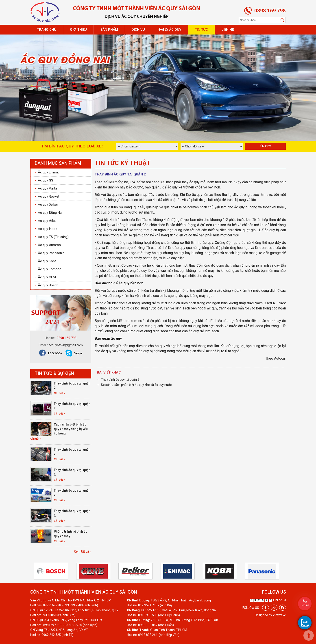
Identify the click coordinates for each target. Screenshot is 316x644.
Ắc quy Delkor (47, 205)
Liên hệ (228, 30)
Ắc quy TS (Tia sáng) (52, 237)
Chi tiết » (59, 393)
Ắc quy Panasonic (50, 253)
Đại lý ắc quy (170, 30)
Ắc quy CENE (46, 277)
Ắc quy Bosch (47, 285)
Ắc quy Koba (46, 261)
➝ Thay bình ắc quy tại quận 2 (118, 380)
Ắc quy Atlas (46, 221)
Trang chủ (47, 30)
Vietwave (279, 615)
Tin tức (201, 30)
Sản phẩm (109, 30)
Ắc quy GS (44, 180)
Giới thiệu (78, 30)
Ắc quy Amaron (48, 245)
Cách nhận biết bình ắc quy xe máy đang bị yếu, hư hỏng (71, 429)
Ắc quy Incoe (46, 229)
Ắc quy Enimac (47, 172)
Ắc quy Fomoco (48, 269)
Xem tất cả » (83, 551)
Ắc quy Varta (46, 188)
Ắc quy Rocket (47, 197)
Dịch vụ (138, 30)
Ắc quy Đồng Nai (49, 213)
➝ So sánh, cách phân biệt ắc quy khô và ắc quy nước (134, 385)
